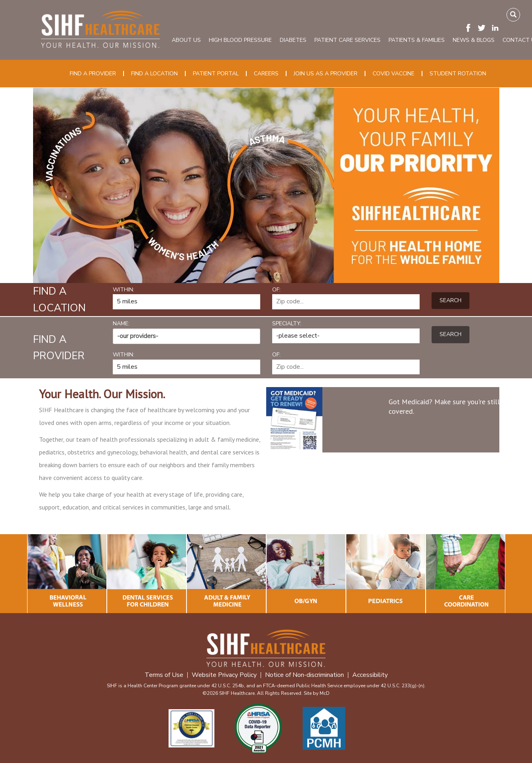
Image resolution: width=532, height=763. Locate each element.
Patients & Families (417, 40)
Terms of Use (164, 675)
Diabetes (293, 40)
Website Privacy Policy (224, 675)
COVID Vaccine (394, 74)
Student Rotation (458, 74)
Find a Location (154, 74)
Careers (266, 74)
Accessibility (370, 675)
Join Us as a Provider (326, 74)
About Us (186, 40)
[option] (266, 185)
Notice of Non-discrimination (304, 675)
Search (451, 300)
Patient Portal (216, 74)
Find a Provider (93, 74)
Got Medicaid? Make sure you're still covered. (444, 406)
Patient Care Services (347, 40)
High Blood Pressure (240, 40)
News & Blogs (474, 40)
